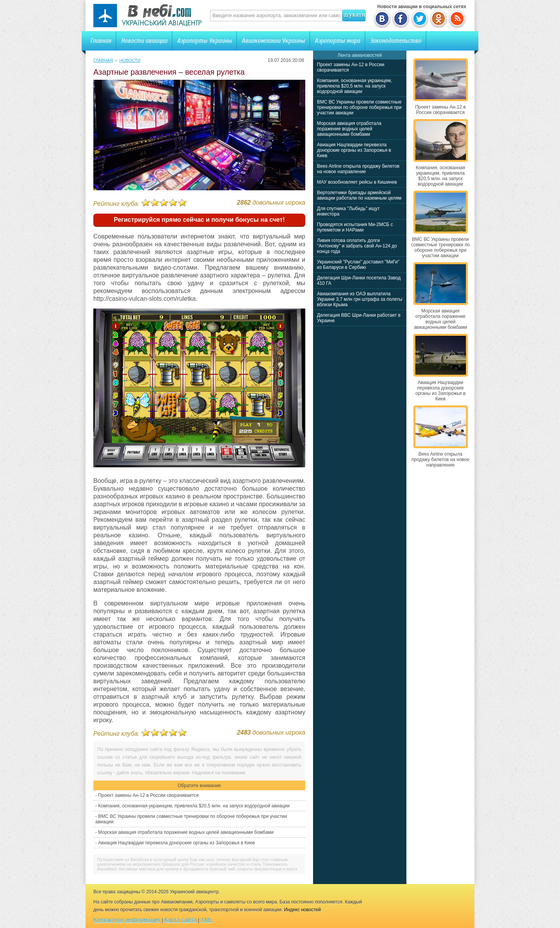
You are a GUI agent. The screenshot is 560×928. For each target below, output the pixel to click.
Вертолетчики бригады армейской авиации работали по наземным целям (359, 195)
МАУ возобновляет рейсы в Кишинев (357, 182)
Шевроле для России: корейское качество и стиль (212, 864)
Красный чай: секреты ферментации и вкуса (253, 869)
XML (207, 920)
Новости (130, 60)
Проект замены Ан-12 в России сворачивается (148, 795)
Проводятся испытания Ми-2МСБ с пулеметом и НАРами (355, 227)
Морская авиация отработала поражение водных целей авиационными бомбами (186, 832)
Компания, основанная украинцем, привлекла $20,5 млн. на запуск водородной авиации (194, 806)
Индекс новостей (302, 910)
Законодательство (395, 41)
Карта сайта (180, 920)
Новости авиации (144, 41)
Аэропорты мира (337, 41)
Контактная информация (127, 920)
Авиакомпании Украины (273, 41)
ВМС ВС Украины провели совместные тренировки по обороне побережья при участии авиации (359, 107)
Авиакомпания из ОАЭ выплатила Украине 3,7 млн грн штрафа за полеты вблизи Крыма (360, 299)
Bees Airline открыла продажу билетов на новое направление (358, 169)
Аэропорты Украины (204, 41)
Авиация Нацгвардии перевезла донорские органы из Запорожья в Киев (176, 843)
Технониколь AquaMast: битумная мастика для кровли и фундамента (192, 867)
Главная (101, 41)
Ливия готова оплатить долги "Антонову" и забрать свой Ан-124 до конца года (357, 246)
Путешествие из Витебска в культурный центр (143, 860)
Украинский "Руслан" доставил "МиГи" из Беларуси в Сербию (358, 265)
